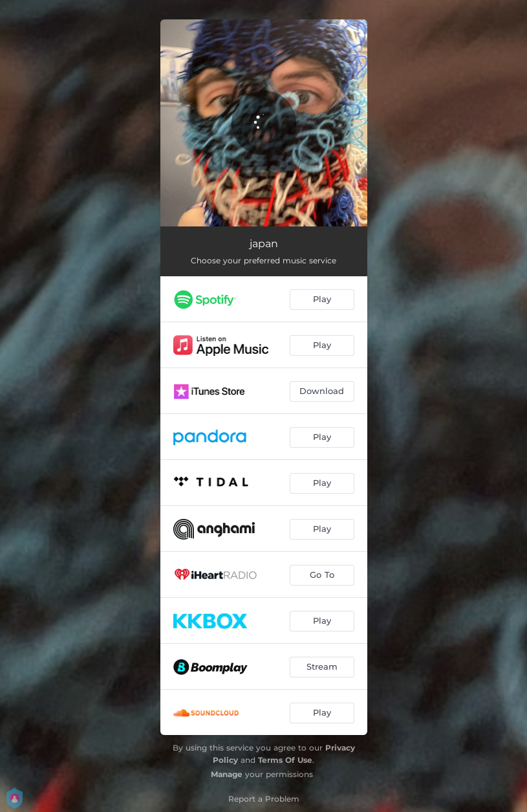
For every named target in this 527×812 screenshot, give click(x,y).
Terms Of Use (285, 760)
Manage (227, 774)
